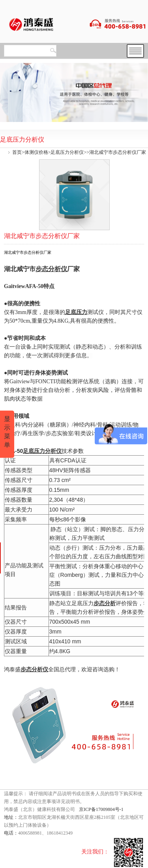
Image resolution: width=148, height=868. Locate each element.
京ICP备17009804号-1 (101, 809)
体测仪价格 (36, 152)
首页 (17, 152)
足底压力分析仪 (67, 152)
